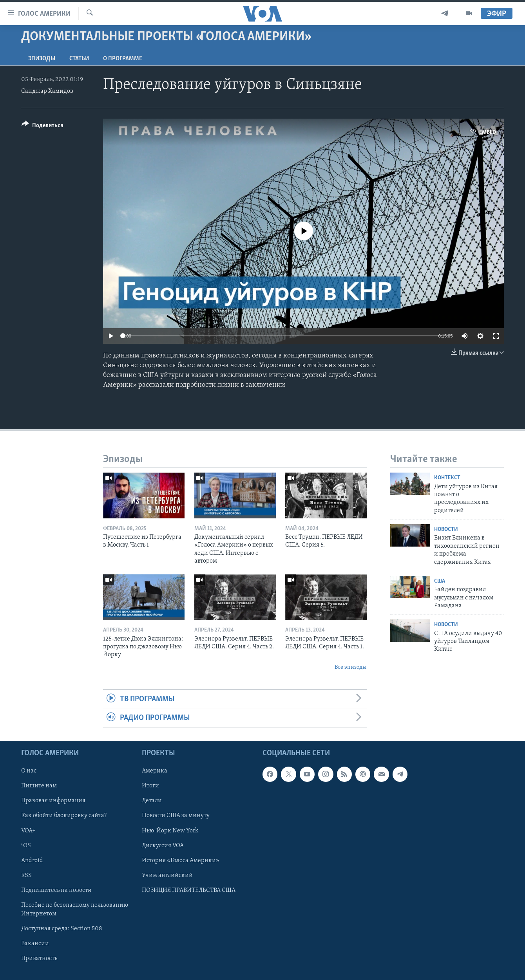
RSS (26, 875)
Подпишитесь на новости (56, 890)
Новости (446, 530)
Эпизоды (42, 59)
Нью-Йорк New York (170, 831)
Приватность (39, 958)
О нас (29, 771)
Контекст (447, 478)
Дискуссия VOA (163, 846)
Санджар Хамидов (47, 91)
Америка (155, 771)
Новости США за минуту (176, 816)
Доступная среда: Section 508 (62, 929)
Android (32, 861)
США (440, 581)
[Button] (43, 127)
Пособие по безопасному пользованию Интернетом (75, 910)
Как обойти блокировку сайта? (64, 816)
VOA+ (28, 831)
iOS (26, 846)
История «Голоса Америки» (181, 861)
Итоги (150, 786)
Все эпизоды (351, 667)
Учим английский (167, 875)
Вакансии (35, 944)
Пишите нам (39, 786)
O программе (123, 59)
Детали (152, 801)
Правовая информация (53, 801)
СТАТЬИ (79, 59)
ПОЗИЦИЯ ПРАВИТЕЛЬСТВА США (189, 890)
